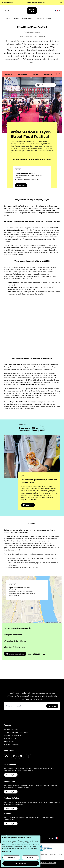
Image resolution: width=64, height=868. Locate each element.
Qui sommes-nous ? (11, 729)
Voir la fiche (21, 185)
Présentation (8, 74)
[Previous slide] (56, 74)
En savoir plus (11, 775)
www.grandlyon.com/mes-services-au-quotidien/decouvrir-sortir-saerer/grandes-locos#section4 (22, 594)
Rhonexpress (14, 558)
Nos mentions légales (11, 744)
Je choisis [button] (30, 858)
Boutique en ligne (7, 3)
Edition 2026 (23, 74)
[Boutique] (53, 11)
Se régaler (7, 18)
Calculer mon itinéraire (15, 654)
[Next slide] (59, 74)
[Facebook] (6, 756)
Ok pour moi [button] (21, 863)
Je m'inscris (52, 706)
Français (54, 838)
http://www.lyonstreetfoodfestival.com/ (27, 179)
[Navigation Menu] (5, 11)
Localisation (48, 74)
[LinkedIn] (21, 756)
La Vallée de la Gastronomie (23, 18)
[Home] (32, 11)
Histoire (35, 74)
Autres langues (9, 741)
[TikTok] (29, 756)
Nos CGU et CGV (10, 738)
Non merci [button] (11, 858)
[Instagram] (14, 756)
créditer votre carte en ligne (34, 536)
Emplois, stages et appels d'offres (16, 732)
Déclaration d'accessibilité (13, 735)
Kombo (10, 563)
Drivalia (10, 567)
